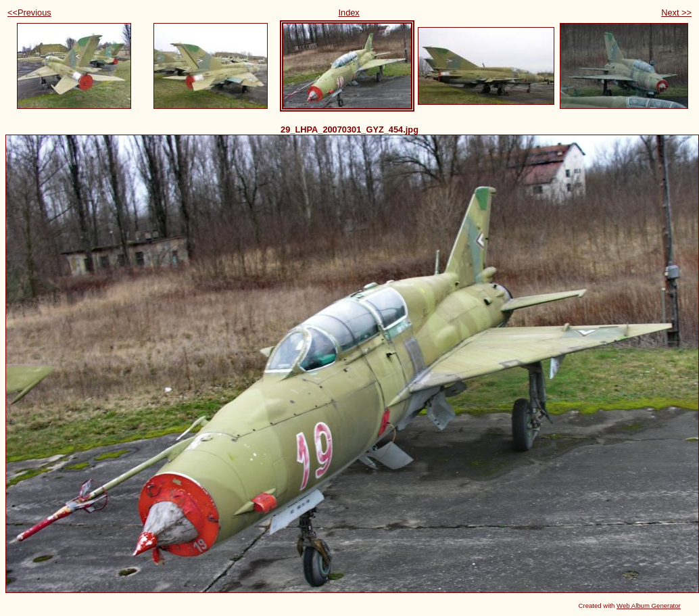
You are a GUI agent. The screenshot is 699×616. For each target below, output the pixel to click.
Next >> (676, 13)
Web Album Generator (649, 606)
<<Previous (29, 13)
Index (348, 13)
